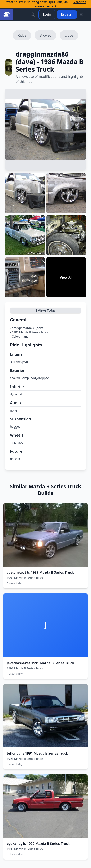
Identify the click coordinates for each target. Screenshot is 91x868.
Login (47, 14)
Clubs (69, 35)
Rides (22, 35)
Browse (45, 35)
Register (67, 14)
